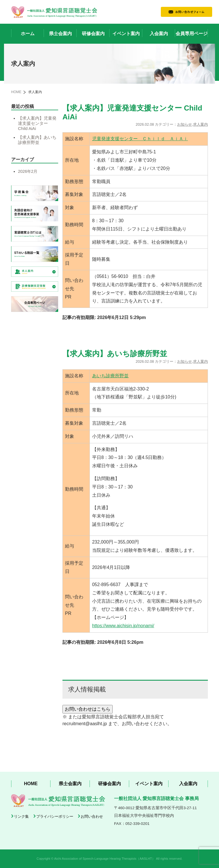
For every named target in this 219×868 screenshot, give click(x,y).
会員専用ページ (192, 34)
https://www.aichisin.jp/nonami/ (123, 626)
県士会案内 (60, 34)
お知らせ (184, 124)
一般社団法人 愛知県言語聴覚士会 (54, 12)
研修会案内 (93, 34)
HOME (16, 92)
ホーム (28, 34)
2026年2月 (28, 171)
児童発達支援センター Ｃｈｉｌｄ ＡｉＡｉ (140, 139)
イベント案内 (126, 34)
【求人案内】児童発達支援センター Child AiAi (37, 123)
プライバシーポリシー (55, 816)
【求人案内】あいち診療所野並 (37, 140)
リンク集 (21, 816)
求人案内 (200, 124)
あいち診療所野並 (110, 376)
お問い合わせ (92, 816)
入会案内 (159, 34)
